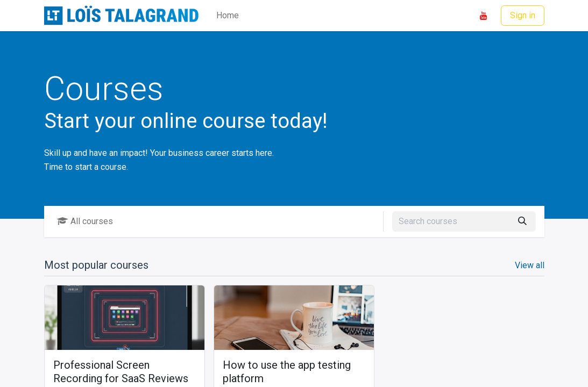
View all (530, 265)
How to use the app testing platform (287, 372)
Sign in (523, 15)
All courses (85, 221)
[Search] (522, 221)
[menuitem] (228, 16)
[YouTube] (484, 16)
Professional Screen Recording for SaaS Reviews (121, 372)
